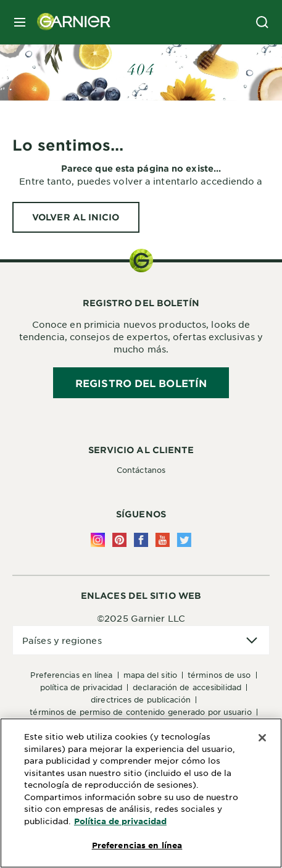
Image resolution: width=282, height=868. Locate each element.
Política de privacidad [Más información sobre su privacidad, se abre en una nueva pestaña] (120, 821)
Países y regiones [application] (62, 640)
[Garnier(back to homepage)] (69, 22)
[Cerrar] (262, 738)
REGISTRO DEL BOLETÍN (141, 383)
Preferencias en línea (71, 675)
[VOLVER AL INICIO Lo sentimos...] (76, 217)
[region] (141, 793)
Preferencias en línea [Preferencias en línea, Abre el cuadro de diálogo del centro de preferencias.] (137, 845)
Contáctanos (141, 470)
